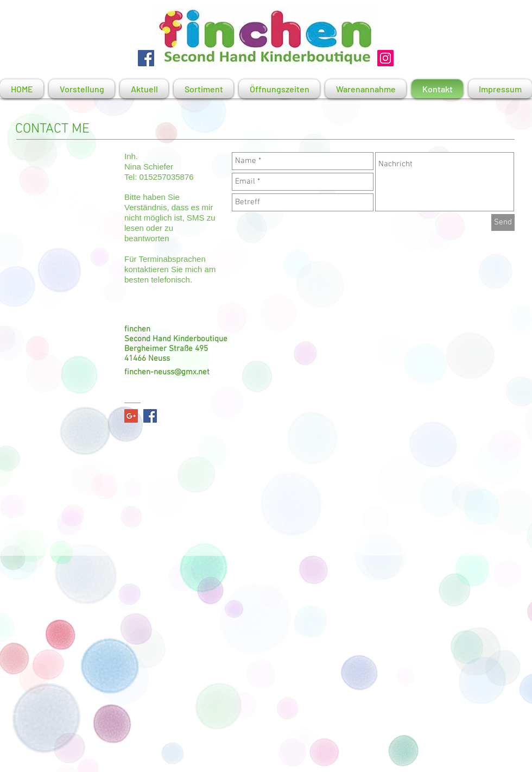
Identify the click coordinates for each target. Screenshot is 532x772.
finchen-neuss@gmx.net (167, 372)
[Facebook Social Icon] (150, 416)
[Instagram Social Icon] (385, 58)
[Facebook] (146, 58)
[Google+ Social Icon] (131, 416)
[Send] (503, 222)
